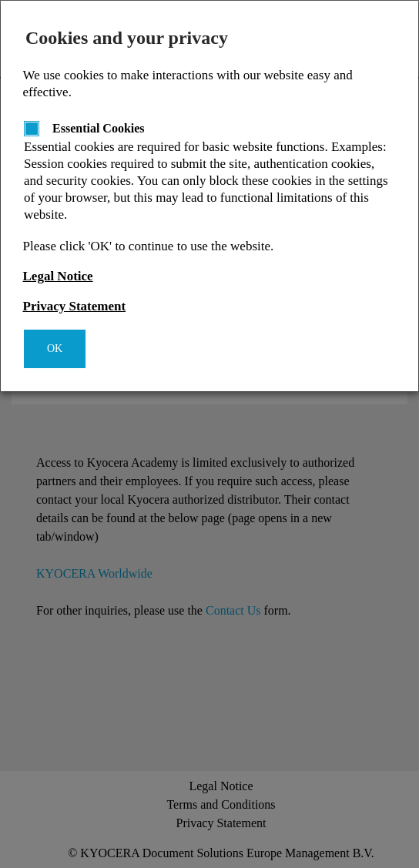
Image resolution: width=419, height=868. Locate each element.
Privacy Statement (75, 306)
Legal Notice (58, 276)
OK (55, 349)
